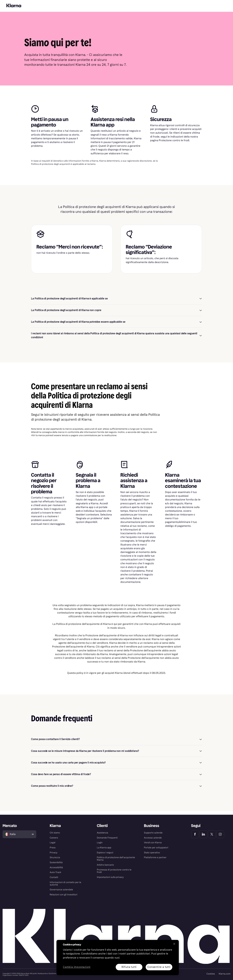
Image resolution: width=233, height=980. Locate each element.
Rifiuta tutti (129, 967)
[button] (116, 302)
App (59, 10)
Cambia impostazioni (77, 967)
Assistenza (71, 10)
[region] (118, 958)
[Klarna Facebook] (195, 834)
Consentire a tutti (159, 967)
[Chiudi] (174, 944)
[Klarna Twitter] (212, 834)
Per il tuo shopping (15, 2)
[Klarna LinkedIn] (203, 834)
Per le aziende (33, 2)
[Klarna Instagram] (220, 834)
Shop (51, 10)
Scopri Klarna (38, 10)
